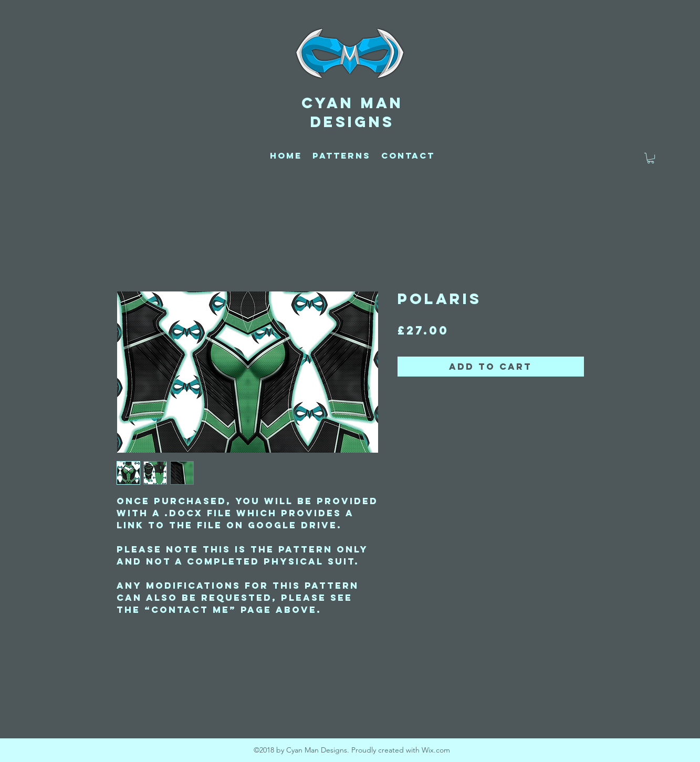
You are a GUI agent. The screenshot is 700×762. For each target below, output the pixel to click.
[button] (651, 158)
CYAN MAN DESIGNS (352, 112)
